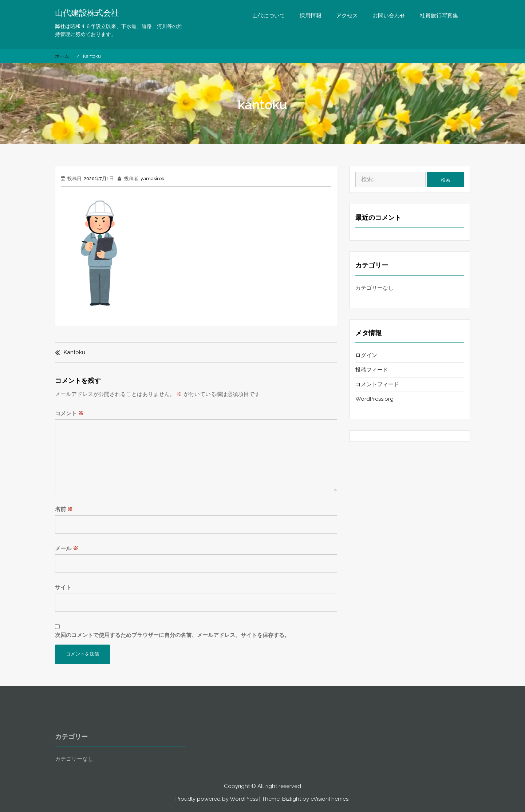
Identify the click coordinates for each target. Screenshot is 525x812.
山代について (269, 16)
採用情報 (311, 16)
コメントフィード (377, 384)
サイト (63, 587)
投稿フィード (372, 370)
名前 (64, 509)
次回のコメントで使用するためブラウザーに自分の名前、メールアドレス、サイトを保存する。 (172, 635)
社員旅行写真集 (439, 16)
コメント (69, 413)
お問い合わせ (389, 16)
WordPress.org (374, 399)
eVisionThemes (329, 799)
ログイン (366, 355)
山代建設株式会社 (87, 13)
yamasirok (152, 179)
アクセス (347, 16)
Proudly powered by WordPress (217, 799)
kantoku (74, 352)
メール (67, 548)
